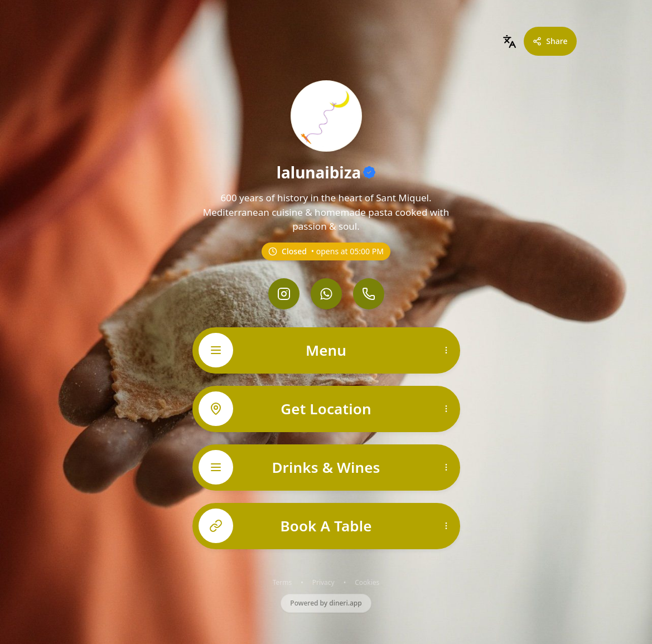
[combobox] (509, 41)
